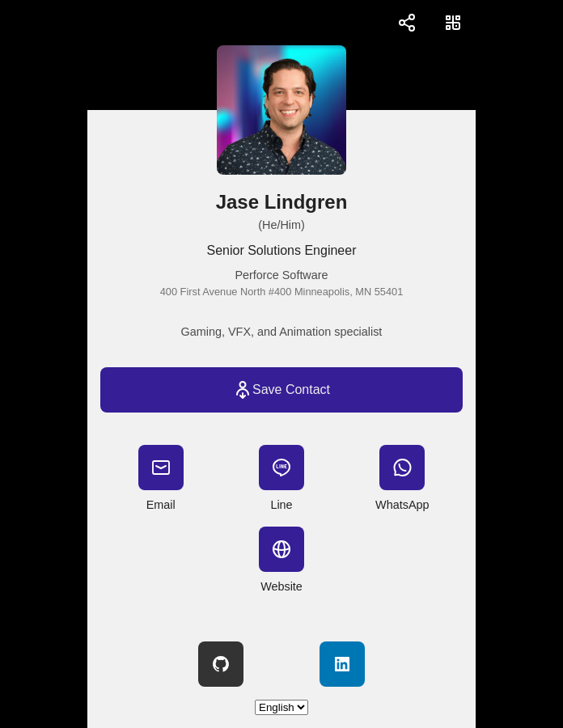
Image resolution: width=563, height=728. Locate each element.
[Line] (281, 468)
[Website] (281, 549)
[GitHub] (221, 664)
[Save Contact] (281, 390)
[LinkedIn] (342, 664)
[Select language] (281, 707)
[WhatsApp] (402, 468)
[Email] (161, 468)
